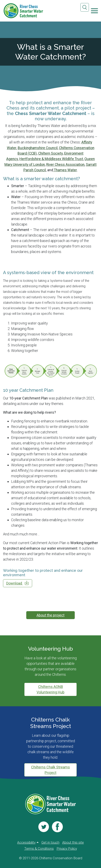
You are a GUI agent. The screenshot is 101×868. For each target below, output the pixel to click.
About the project (50, 615)
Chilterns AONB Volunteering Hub (50, 689)
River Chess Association (66, 164)
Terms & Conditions (39, 848)
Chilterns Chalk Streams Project (50, 769)
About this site (73, 841)
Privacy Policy (67, 848)
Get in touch (50, 841)
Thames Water (65, 170)
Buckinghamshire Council (37, 148)
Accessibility (26, 841)
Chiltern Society (50, 153)
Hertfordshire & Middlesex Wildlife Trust (51, 159)
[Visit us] (44, 826)
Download (18, 583)
